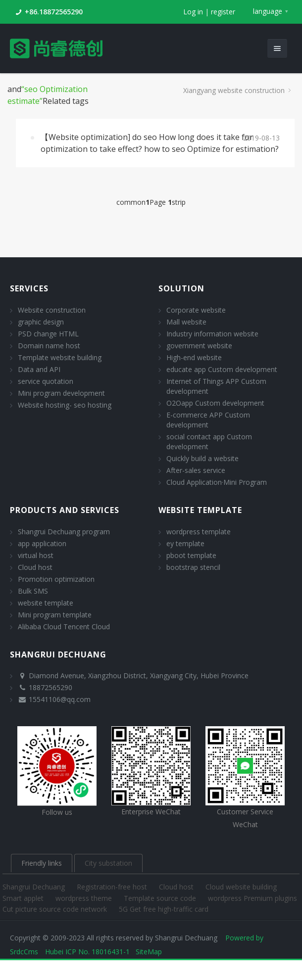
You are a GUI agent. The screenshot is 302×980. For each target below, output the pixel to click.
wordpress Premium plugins (252, 898)
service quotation (46, 381)
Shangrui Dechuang (35, 887)
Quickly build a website (202, 458)
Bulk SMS (33, 591)
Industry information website (212, 334)
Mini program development (61, 393)
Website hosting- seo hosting (65, 405)
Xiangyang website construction (234, 90)
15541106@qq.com (60, 699)
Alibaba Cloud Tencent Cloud (64, 627)
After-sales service (196, 470)
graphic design (41, 322)
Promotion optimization (56, 579)
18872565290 (50, 687)
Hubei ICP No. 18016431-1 (87, 952)
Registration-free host (113, 887)
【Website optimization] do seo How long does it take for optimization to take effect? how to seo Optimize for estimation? (160, 143)
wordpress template (199, 532)
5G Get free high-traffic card (164, 909)
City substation (108, 863)
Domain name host (49, 346)
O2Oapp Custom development (215, 403)
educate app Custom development (222, 369)
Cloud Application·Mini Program (217, 482)
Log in (193, 12)
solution (181, 288)
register (223, 12)
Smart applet (24, 898)
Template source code (161, 898)
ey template (185, 543)
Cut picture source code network (56, 909)
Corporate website (196, 310)
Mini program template (55, 615)
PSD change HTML (48, 334)
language (268, 11)
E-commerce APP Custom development (208, 420)
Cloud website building (241, 887)
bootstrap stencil (193, 567)
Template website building (60, 357)
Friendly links (42, 863)
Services (29, 288)
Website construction (52, 310)
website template (46, 603)
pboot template (191, 555)
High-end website (194, 357)
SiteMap (149, 952)
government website (199, 346)
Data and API (39, 369)
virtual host (36, 555)
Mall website (186, 322)
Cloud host (35, 567)
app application (42, 543)
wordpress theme (85, 898)
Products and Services (65, 510)
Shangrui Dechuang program (64, 532)
